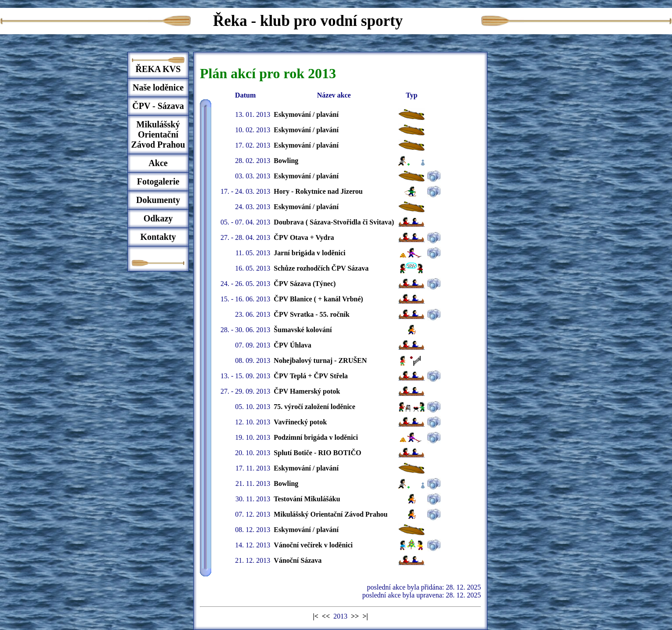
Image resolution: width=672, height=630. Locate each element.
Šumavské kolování (303, 330)
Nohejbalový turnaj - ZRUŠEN (320, 360)
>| (365, 616)
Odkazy (158, 218)
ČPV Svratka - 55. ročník (311, 314)
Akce (158, 163)
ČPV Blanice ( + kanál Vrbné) (318, 299)
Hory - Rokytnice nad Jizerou (318, 191)
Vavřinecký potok (300, 422)
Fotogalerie (158, 181)
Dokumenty (158, 200)
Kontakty (158, 237)
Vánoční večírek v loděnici (313, 545)
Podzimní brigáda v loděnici (316, 437)
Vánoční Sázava (298, 560)
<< (326, 616)
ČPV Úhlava (293, 345)
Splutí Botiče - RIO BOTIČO (317, 453)
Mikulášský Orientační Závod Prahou (158, 134)
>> (355, 616)
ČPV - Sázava (158, 106)
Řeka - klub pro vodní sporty (308, 21)
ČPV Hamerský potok (307, 391)
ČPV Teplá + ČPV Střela (311, 376)
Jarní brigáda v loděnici (309, 253)
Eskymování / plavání (306, 114)
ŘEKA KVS (158, 69)
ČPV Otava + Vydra (304, 237)
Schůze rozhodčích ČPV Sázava (321, 268)
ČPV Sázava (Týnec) (305, 284)
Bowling (286, 161)
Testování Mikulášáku (307, 499)
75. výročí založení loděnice (314, 407)
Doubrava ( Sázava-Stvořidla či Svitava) (334, 222)
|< (316, 616)
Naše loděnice (158, 87)
